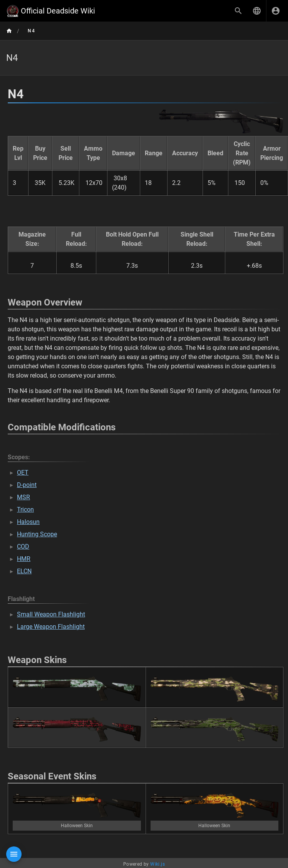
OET (23, 473)
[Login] (276, 11)
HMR (24, 559)
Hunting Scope (37, 534)
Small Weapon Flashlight (51, 614)
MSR (23, 497)
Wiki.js (157, 864)
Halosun (28, 522)
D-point (27, 485)
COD (23, 546)
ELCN (24, 571)
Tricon (25, 510)
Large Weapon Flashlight (51, 627)
